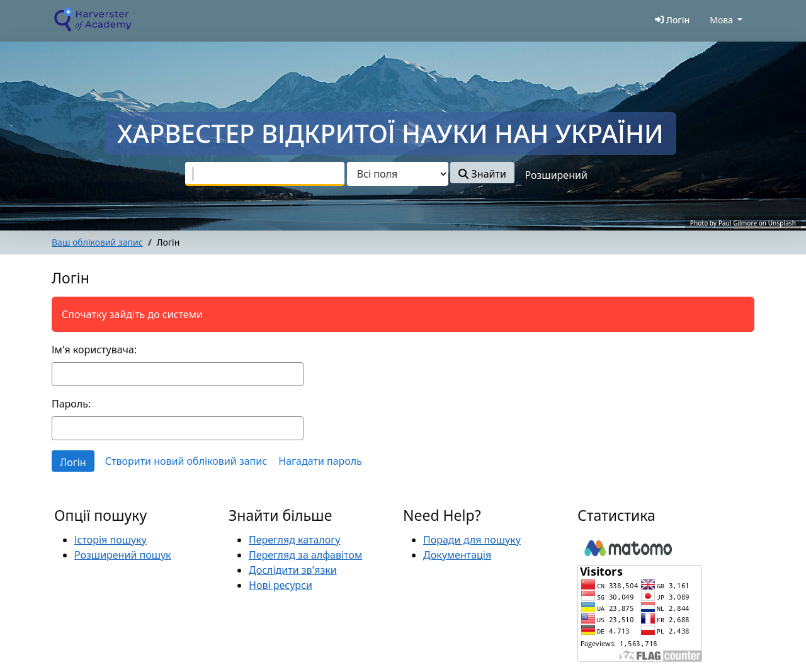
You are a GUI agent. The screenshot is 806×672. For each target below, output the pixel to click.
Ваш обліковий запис (97, 242)
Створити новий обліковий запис (186, 461)
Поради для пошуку (472, 540)
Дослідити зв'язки (293, 570)
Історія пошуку (111, 540)
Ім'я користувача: (94, 350)
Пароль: (71, 404)
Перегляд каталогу (294, 540)
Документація (457, 555)
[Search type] (398, 174)
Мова (721, 20)
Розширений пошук (123, 555)
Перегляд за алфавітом (305, 555)
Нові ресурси (281, 585)
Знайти (482, 174)
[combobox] (265, 174)
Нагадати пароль (320, 461)
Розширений (556, 175)
